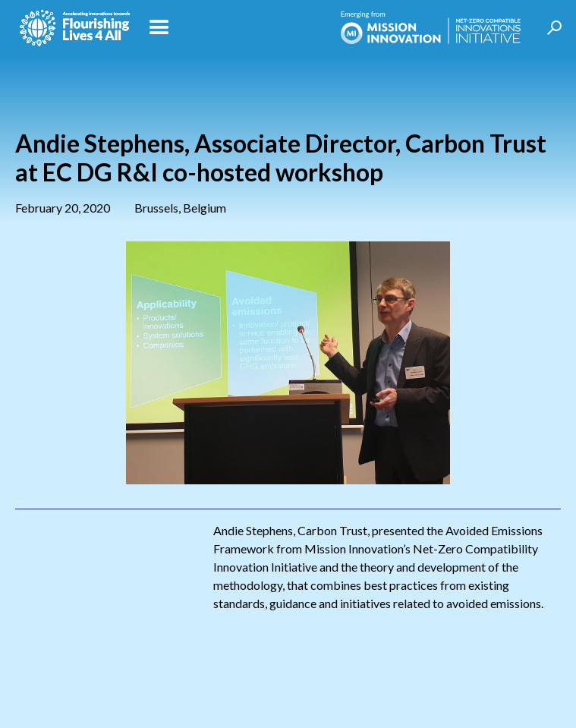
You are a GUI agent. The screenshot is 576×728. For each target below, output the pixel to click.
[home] (71, 28)
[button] (231, 28)
